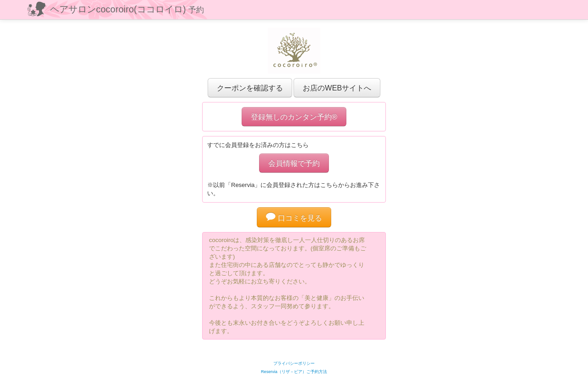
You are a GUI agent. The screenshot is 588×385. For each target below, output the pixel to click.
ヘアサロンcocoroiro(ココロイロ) (127, 9)
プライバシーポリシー (294, 363)
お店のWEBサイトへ (337, 88)
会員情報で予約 (294, 163)
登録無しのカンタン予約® (294, 117)
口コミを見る (294, 218)
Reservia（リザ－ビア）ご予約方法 (294, 372)
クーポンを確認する (250, 88)
